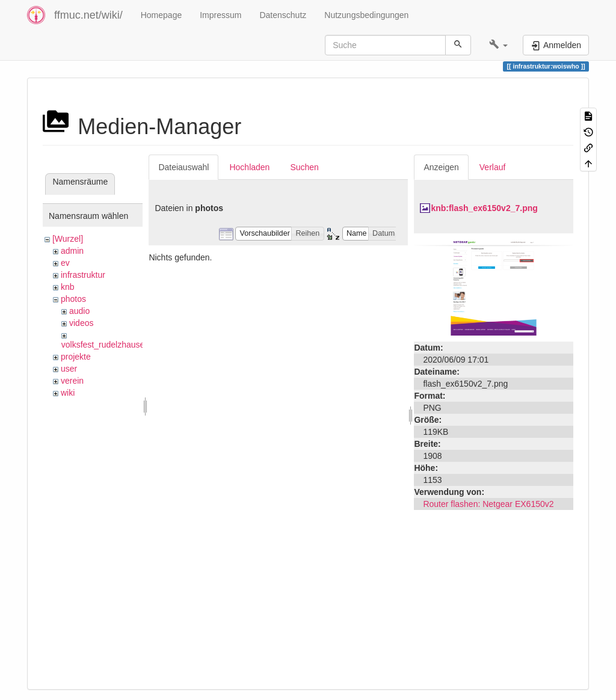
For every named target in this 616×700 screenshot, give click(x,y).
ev (65, 263)
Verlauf (493, 167)
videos (81, 323)
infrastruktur (83, 275)
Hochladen (249, 167)
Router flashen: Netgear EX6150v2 (488, 504)
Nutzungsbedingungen (366, 15)
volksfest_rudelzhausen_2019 (117, 345)
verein (72, 381)
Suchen (304, 167)
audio (79, 311)
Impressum (220, 15)
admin (72, 251)
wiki (68, 393)
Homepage (162, 15)
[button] (498, 45)
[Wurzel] (68, 239)
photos (73, 299)
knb (68, 287)
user (69, 369)
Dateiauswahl (183, 167)
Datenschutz (283, 15)
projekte (76, 357)
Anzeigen (441, 167)
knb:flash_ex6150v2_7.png (484, 208)
